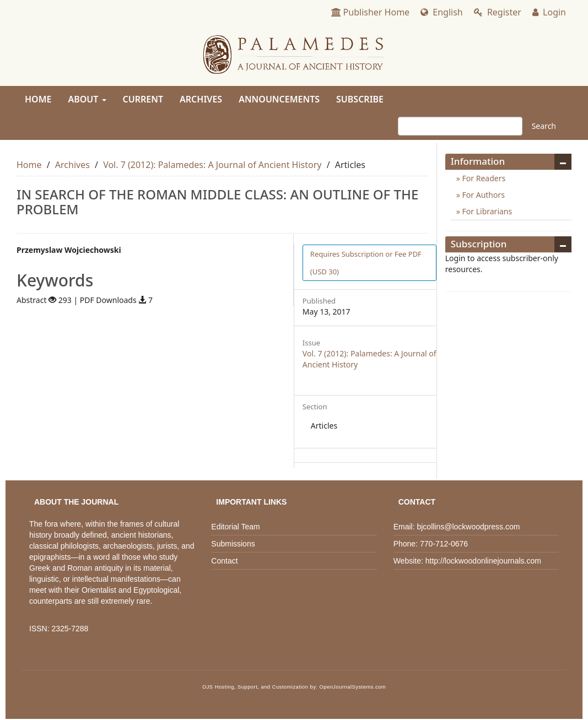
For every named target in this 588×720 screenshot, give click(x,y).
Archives (201, 99)
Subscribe (360, 99)
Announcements (279, 99)
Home (38, 99)
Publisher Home (371, 12)
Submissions (233, 544)
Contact (224, 561)
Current (143, 99)
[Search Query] (460, 126)
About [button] (87, 99)
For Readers (483, 178)
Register (498, 12)
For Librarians (486, 211)
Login (549, 12)
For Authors (482, 195)
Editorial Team (235, 527)
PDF (366, 263)
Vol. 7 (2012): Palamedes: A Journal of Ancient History (212, 165)
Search (544, 126)
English (442, 12)
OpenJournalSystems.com (353, 687)
